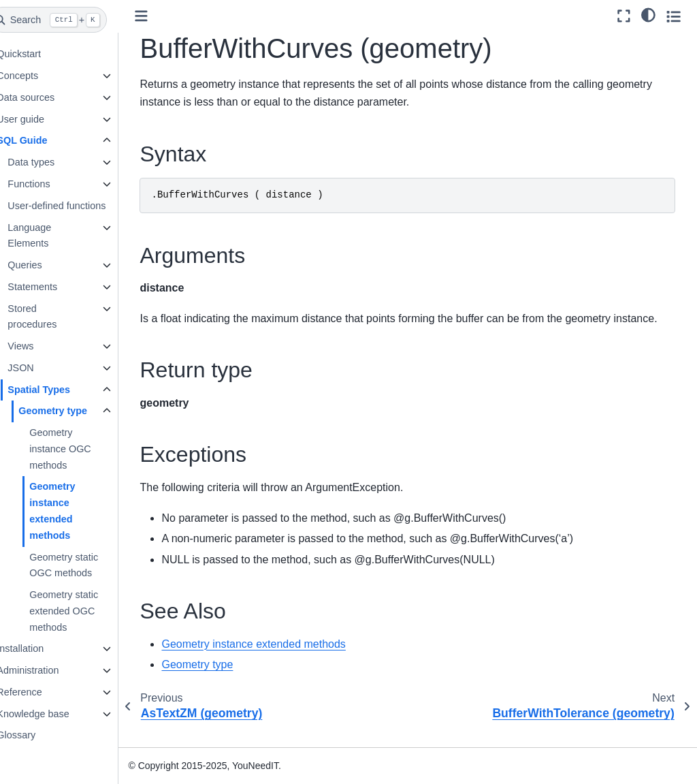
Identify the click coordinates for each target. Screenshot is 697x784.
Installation (41, 648)
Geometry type (74, 411)
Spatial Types (60, 390)
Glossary (37, 735)
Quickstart (40, 54)
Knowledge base (54, 714)
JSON (42, 368)
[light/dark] (648, 14)
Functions (50, 184)
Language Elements (50, 236)
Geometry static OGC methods (85, 565)
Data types (52, 162)
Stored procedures (53, 317)
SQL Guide (43, 140)
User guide (42, 119)
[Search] (69, 20)
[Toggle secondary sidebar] (674, 16)
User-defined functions (78, 206)
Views (42, 346)
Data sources (47, 97)
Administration (49, 670)
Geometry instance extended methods (73, 511)
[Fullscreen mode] (624, 16)
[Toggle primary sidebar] (163, 16)
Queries (46, 265)
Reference (40, 692)
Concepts (38, 76)
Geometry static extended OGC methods (85, 611)
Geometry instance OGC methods (81, 449)
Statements (53, 287)
